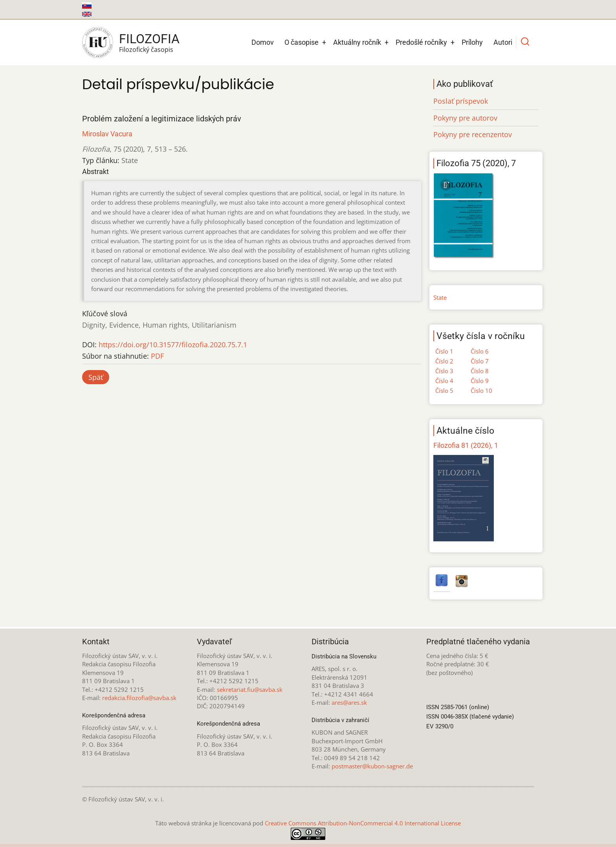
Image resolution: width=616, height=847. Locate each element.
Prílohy (472, 42)
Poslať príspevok (461, 101)
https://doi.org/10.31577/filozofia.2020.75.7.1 (173, 345)
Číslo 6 (480, 351)
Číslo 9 (480, 381)
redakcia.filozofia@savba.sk (139, 698)
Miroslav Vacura (107, 134)
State (440, 297)
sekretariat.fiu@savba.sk (250, 689)
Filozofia (149, 39)
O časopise (302, 42)
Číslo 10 (481, 390)
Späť (96, 377)
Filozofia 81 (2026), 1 (466, 445)
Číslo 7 (480, 361)
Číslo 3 (444, 371)
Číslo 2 (444, 361)
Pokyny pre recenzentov (473, 134)
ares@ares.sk (349, 702)
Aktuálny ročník (357, 42)
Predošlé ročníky (421, 42)
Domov (263, 42)
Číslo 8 (480, 371)
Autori (503, 42)
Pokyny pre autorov (465, 118)
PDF (157, 356)
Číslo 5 (444, 390)
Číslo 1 (444, 351)
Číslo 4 (444, 381)
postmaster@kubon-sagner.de (372, 766)
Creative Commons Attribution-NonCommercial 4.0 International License (363, 823)
